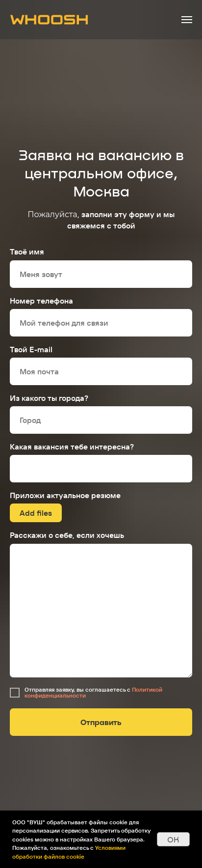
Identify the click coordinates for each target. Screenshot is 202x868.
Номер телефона (41, 301)
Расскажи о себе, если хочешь (67, 535)
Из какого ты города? (49, 398)
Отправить (101, 722)
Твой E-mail (31, 349)
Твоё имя (27, 252)
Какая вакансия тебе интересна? (72, 447)
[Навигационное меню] (187, 20)
